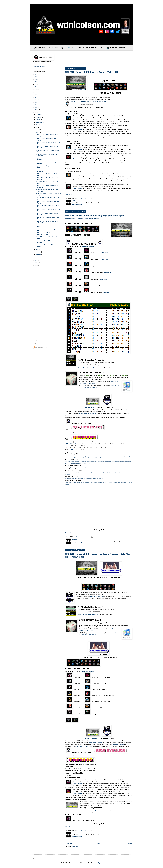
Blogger (100, 863)
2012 (36, 110)
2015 (36, 102)
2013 (36, 107)
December (39, 115)
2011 (36, 112)
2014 (36, 105)
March (38, 252)
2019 (36, 92)
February (39, 255)
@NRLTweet (72, 450)
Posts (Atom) (75, 847)
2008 (36, 265)
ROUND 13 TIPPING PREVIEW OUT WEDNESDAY (90, 102)
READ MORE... (69, 194)
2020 (36, 90)
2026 (36, 74)
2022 (36, 85)
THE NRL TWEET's (91, 408)
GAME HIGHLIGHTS (71, 486)
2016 (36, 100)
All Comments (38, 347)
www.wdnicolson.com (97, 596)
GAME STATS (104, 253)
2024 (36, 79)
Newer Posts (69, 844)
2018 (36, 95)
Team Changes (78, 120)
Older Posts (129, 844)
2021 (36, 87)
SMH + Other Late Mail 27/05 (89, 810)
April (37, 249)
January (38, 257)
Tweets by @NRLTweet (39, 67)
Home (99, 844)
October (38, 120)
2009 (36, 263)
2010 (36, 260)
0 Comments (87, 199)
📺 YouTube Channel (116, 48)
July (37, 127)
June (38, 130)
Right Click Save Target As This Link (88, 368)
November (39, 117)
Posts (36, 344)
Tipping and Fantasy (118, 745)
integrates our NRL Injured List (88, 414)
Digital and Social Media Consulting (47, 48)
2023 (36, 82)
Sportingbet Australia (88, 247)
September (39, 122)
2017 (36, 97)
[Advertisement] (103, 59)
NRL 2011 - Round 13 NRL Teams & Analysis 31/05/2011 (92, 72)
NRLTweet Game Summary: (73, 444)
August (38, 125)
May (37, 132)
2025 (36, 77)
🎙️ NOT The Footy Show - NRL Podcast (85, 48)
